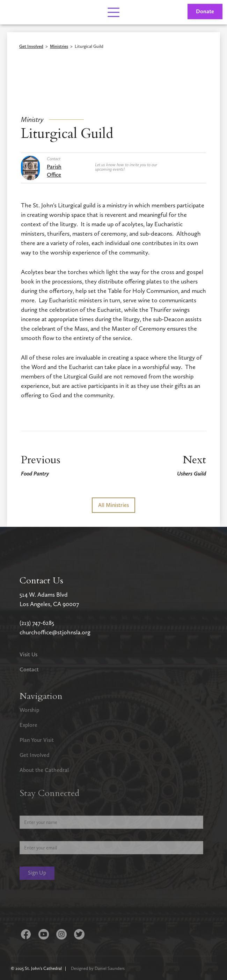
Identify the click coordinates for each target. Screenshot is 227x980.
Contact (29, 669)
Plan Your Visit (37, 740)
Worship (29, 710)
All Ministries (113, 505)
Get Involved (31, 47)
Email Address (35, 836)
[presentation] (73, 906)
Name (26, 810)
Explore (28, 725)
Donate (205, 11)
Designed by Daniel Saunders (98, 968)
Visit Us (28, 654)
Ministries (59, 47)
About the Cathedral (44, 770)
